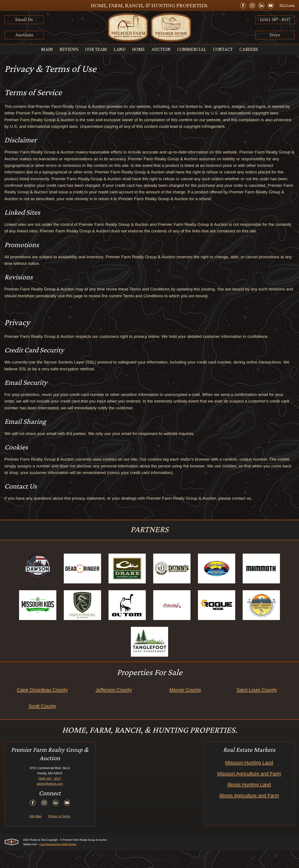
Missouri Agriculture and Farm (249, 791)
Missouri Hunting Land (249, 780)
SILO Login (287, 5)
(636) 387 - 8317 (275, 19)
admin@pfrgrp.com (50, 801)
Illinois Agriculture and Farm (249, 813)
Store (275, 35)
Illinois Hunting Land (249, 802)
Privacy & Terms (59, 834)
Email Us (24, 19)
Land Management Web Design (58, 862)
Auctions (24, 35)
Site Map (35, 834)
